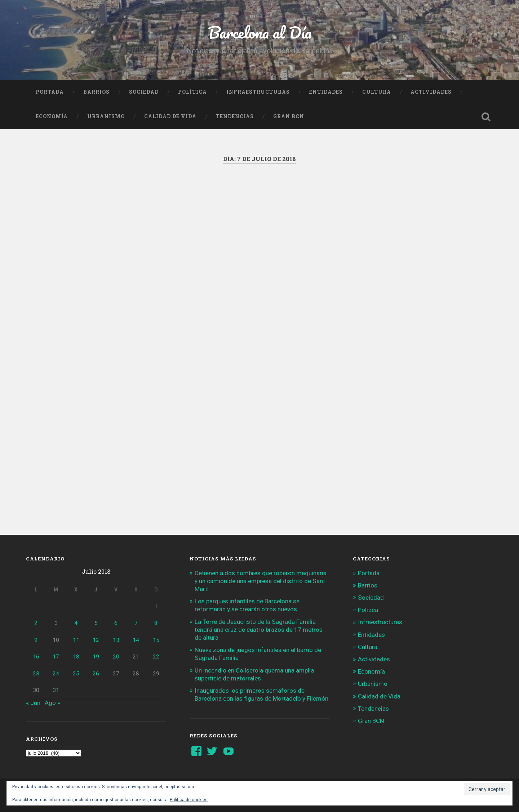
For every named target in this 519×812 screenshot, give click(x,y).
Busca (486, 117)
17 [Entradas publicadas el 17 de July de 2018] (56, 657)
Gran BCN (289, 116)
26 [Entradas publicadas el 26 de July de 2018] (96, 674)
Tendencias (235, 116)
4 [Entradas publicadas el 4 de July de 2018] (76, 623)
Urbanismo (106, 116)
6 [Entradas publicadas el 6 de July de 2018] (116, 623)
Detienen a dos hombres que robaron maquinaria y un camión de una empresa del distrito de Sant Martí (261, 581)
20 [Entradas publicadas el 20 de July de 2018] (116, 657)
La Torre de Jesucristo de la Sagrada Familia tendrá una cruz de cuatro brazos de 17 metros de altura (259, 630)
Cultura (377, 92)
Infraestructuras (258, 92)
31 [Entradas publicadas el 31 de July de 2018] (56, 690)
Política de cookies (189, 800)
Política (192, 92)
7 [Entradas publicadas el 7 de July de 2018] (136, 623)
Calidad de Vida (170, 116)
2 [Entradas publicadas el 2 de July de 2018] (36, 623)
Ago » (52, 703)
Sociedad (144, 92)
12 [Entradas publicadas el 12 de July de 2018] (96, 640)
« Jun (33, 703)
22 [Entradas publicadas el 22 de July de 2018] (156, 657)
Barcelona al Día (260, 32)
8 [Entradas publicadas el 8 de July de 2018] (156, 623)
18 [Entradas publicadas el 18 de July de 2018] (76, 657)
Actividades (431, 92)
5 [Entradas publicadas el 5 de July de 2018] (96, 623)
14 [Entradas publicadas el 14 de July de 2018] (136, 640)
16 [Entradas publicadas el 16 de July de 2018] (36, 657)
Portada (50, 92)
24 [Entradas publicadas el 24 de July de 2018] (56, 674)
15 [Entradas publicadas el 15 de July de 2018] (156, 640)
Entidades (326, 92)
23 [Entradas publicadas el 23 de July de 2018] (36, 674)
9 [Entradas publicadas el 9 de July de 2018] (36, 640)
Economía (52, 116)
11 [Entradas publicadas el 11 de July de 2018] (76, 640)
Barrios (96, 92)
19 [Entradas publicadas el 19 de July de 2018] (96, 657)
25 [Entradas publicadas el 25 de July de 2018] (76, 674)
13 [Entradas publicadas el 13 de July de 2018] (116, 640)
